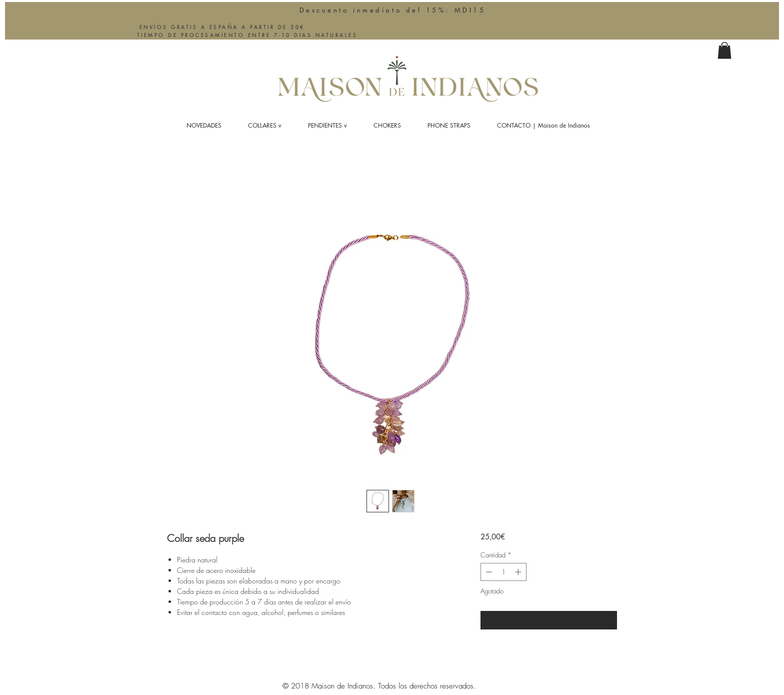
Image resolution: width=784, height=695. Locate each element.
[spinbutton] (503, 572)
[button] (724, 50)
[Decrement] (488, 572)
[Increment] (519, 572)
